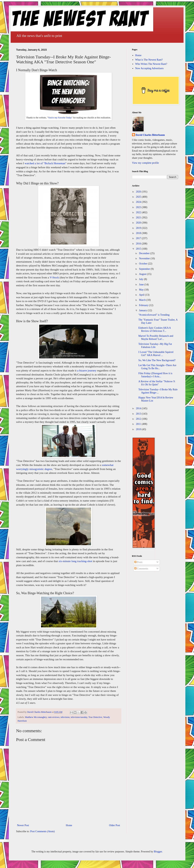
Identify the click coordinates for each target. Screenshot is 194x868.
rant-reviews (54, 717)
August (143, 274)
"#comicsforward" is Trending (154, 315)
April (142, 295)
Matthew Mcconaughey (36, 717)
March (143, 300)
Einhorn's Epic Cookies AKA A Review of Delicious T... (154, 329)
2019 (139, 228)
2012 (139, 419)
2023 (139, 207)
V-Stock (54, 277)
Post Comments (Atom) (43, 831)
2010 (139, 429)
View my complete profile (146, 163)
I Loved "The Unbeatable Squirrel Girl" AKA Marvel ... (156, 354)
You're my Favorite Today (60, 118)
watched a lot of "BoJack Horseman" (46, 163)
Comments (141, 569)
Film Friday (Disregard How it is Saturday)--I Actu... (155, 375)
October (144, 264)
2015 (139, 249)
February (144, 305)
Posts (138, 562)
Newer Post (23, 825)
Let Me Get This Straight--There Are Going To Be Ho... (157, 367)
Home (69, 825)
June (142, 285)
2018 (139, 233)
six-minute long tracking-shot (75, 561)
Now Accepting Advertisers (149, 68)
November (145, 258)
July (142, 279)
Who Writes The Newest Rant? (151, 64)
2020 (139, 223)
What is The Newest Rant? (149, 60)
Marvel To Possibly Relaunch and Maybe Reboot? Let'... (156, 337)
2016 (139, 244)
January (143, 310)
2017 (139, 238)
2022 (139, 212)
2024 (139, 202)
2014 (139, 408)
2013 (139, 414)
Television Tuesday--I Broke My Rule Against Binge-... (158, 391)
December (145, 253)
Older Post (115, 825)
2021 (139, 218)
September (145, 269)
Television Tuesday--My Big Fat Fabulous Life (155, 346)
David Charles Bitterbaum (150, 135)
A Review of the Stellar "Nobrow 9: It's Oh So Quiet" (157, 383)
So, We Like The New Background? (157, 360)
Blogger (158, 852)
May (142, 290)
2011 (139, 424)
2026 (139, 192)
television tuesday (79, 717)
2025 (139, 197)
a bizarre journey (87, 370)
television (65, 717)
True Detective (95, 717)
